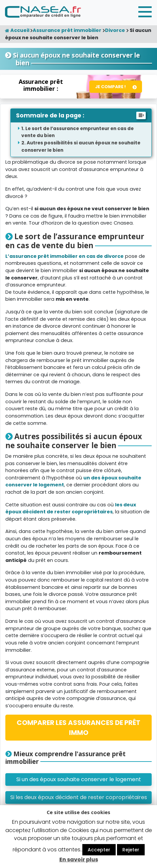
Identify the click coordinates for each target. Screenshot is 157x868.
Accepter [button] (99, 850)
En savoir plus (79, 860)
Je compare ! (110, 87)
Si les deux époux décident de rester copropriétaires (79, 797)
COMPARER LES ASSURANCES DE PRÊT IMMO (78, 728)
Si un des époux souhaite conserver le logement (79, 779)
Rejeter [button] (131, 850)
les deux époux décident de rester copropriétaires (71, 508)
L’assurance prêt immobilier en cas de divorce (64, 256)
